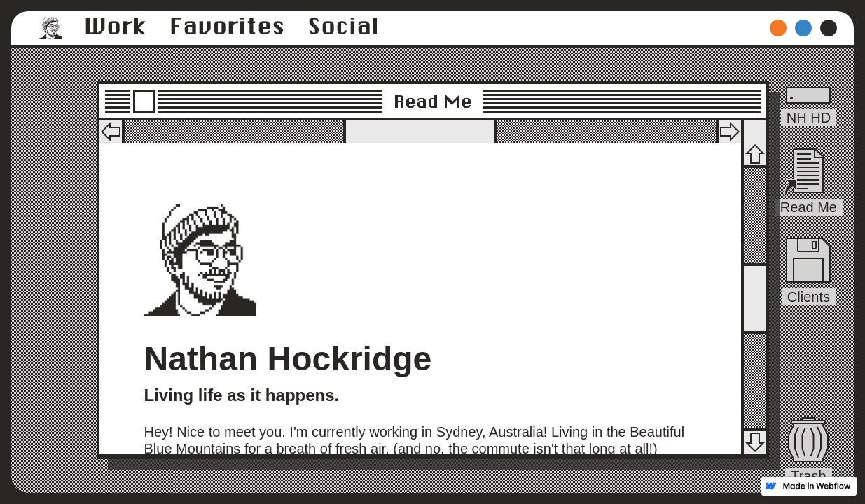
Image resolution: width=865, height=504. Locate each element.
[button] (50, 28)
